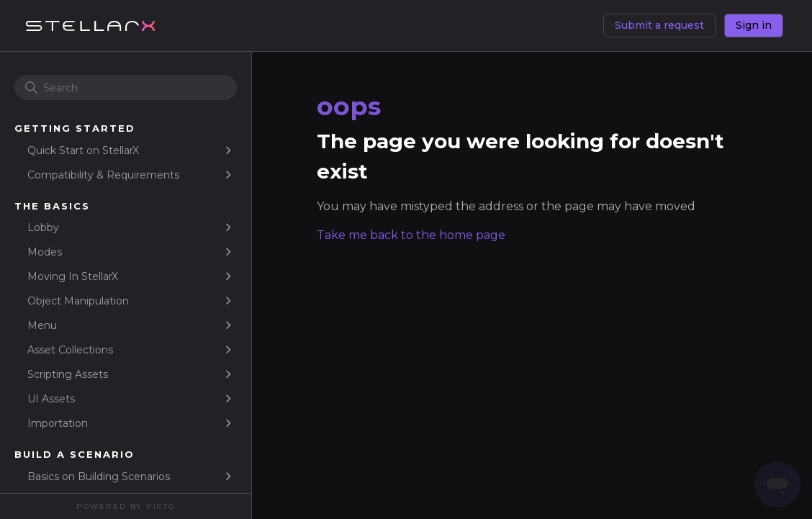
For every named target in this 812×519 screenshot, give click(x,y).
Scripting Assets (68, 374)
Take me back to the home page (411, 235)
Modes (45, 252)
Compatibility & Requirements (103, 175)
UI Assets (51, 399)
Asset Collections (70, 350)
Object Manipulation (78, 301)
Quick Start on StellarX (83, 150)
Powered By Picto (126, 506)
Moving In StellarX (73, 276)
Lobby (43, 227)
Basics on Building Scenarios (99, 477)
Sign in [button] (754, 25)
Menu (42, 325)
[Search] (126, 87)
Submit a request (659, 25)
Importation (58, 423)
